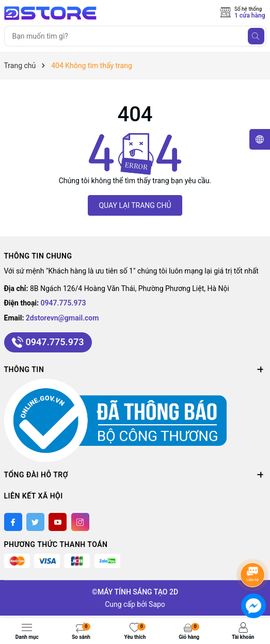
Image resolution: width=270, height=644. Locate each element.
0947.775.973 (63, 303)
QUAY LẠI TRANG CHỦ (135, 205)
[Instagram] (80, 522)
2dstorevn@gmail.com (62, 318)
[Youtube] (58, 522)
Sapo (157, 604)
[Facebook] (13, 522)
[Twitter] (35, 522)
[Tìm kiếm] (256, 36)
